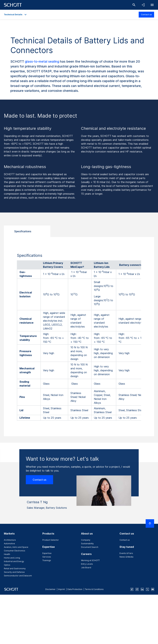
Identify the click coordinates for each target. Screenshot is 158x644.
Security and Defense (14, 572)
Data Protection (75, 589)
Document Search (90, 547)
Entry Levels (87, 564)
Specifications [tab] (23, 231)
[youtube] (153, 589)
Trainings (47, 560)
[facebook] (132, 589)
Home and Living (12, 558)
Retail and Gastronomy (15, 568)
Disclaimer (50, 589)
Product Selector (51, 540)
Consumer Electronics (15, 551)
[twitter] (147, 589)
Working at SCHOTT (90, 560)
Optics (7, 565)
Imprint (61, 589)
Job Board (86, 568)
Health (7, 554)
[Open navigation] (152, 5)
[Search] (134, 5)
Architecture (10, 540)
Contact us (146, 15)
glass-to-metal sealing (42, 61)
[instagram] (137, 589)
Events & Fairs (126, 553)
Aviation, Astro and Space (16, 547)
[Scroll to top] (150, 523)
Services (47, 557)
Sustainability (87, 544)
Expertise (47, 553)
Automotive (9, 544)
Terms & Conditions (94, 589)
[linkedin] (142, 589)
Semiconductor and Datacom (18, 576)
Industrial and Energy (14, 561)
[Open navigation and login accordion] (143, 5)
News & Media (126, 557)
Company (86, 540)
